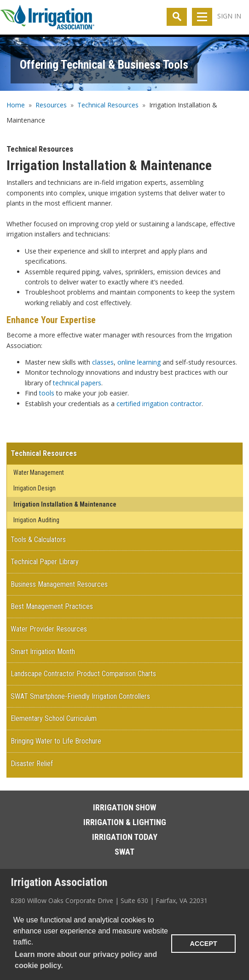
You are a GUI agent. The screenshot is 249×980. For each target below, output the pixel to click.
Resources (51, 105)
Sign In (229, 16)
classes (103, 362)
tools (47, 393)
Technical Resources (108, 105)
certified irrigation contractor (159, 404)
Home (16, 105)
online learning (139, 362)
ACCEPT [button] (204, 944)
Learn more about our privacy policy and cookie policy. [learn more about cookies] (86, 960)
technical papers (77, 383)
